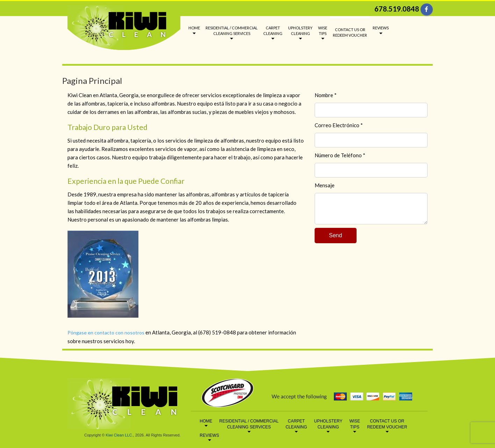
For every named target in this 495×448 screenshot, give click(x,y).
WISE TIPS (323, 31)
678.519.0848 (397, 9)
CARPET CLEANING (273, 31)
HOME (194, 28)
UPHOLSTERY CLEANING (300, 31)
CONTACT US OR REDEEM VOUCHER (350, 32)
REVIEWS (381, 28)
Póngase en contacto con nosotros (106, 333)
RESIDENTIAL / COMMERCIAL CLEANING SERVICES (232, 31)
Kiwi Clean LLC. (119, 435)
